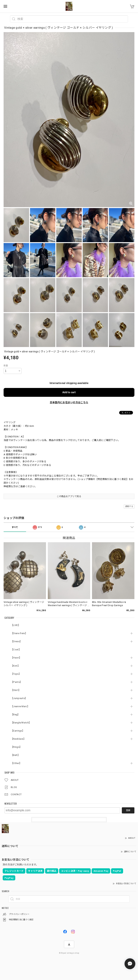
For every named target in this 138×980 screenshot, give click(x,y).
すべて (15, 527)
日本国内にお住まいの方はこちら (69, 402)
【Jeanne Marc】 (20, 706)
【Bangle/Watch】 (21, 723)
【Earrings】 (18, 731)
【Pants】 (16, 682)
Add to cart (69, 392)
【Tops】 (16, 674)
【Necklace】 (18, 739)
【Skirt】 (16, 690)
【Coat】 (16, 650)
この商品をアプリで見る (69, 496)
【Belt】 (15, 755)
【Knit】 (15, 666)
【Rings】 (16, 747)
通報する (129, 506)
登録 (128, 810)
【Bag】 (15, 714)
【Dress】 (16, 641)
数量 (6, 366)
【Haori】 (16, 658)
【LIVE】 (16, 625)
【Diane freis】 (19, 633)
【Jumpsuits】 (19, 698)
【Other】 (16, 763)
